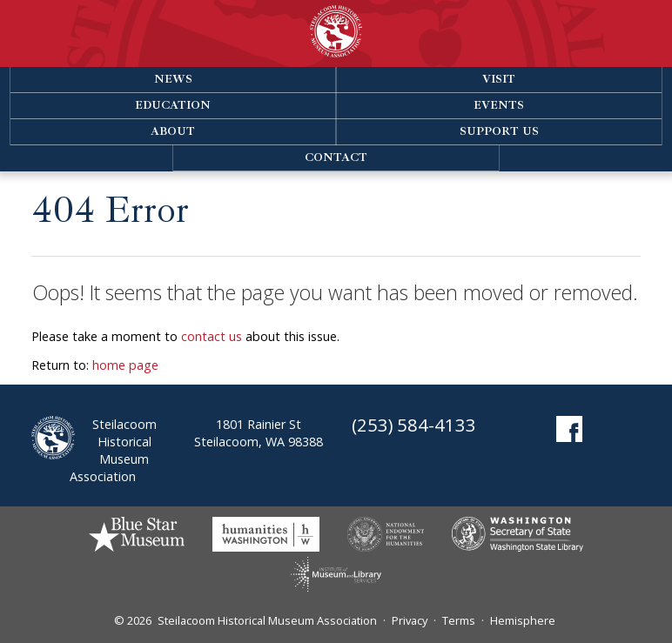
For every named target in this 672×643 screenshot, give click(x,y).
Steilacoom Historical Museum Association (267, 620)
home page (125, 365)
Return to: (95, 365)
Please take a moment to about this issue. (185, 336)
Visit (499, 79)
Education (173, 105)
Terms (459, 620)
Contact (336, 157)
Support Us (499, 131)
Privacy (410, 620)
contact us (212, 336)
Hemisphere (523, 620)
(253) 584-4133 (414, 425)
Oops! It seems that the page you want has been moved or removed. (335, 292)
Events (499, 105)
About (173, 131)
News (173, 79)
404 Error (111, 210)
